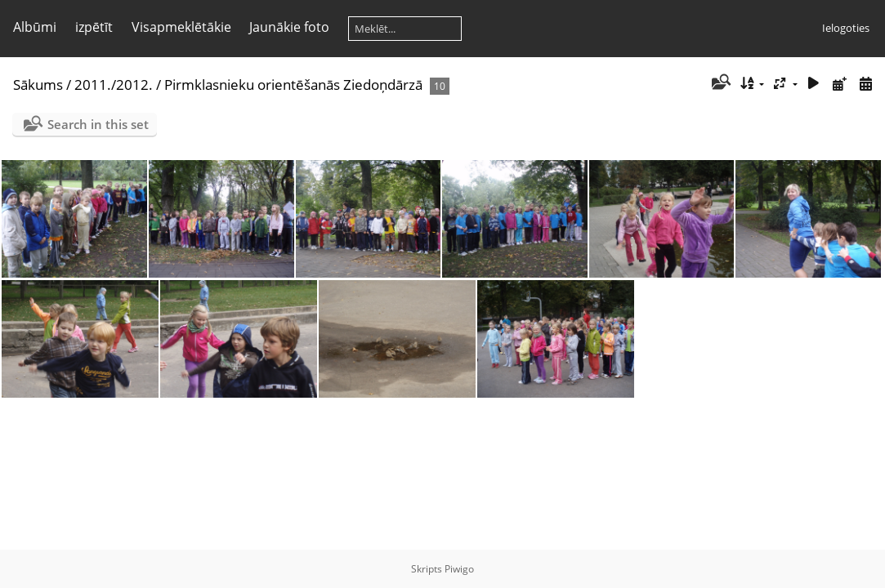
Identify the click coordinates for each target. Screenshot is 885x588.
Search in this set (98, 124)
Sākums (38, 85)
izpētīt (94, 27)
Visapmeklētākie (181, 27)
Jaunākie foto (289, 27)
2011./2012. (114, 85)
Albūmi (35, 27)
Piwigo (459, 569)
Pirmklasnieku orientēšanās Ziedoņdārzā (293, 85)
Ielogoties (846, 28)
